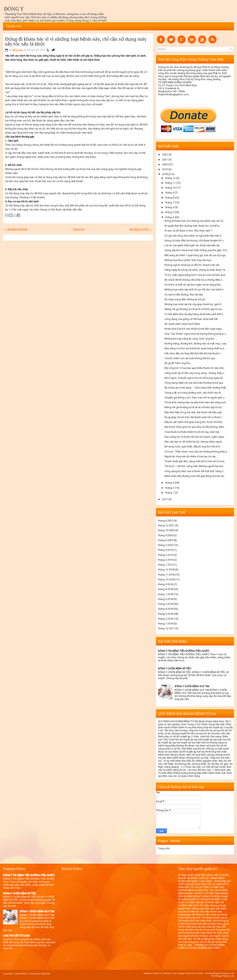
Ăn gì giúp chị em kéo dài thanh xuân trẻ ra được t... (194, 417)
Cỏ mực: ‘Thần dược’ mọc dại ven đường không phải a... (197, 452)
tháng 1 (170, 493)
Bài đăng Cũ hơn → (141, 229)
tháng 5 (170, 212)
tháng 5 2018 (165, 604)
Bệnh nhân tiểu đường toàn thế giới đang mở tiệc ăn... (195, 476)
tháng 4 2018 (165, 609)
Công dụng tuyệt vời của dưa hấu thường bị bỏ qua (194, 383)
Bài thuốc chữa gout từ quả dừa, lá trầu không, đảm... (195, 427)
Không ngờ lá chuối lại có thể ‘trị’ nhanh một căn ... (193, 265)
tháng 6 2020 (165, 540)
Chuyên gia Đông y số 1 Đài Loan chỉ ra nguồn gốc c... (195, 398)
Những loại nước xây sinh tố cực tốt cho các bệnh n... (195, 289)
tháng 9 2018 (165, 584)
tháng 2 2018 (165, 619)
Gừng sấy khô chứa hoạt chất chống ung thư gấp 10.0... (197, 250)
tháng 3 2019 (165, 555)
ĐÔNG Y (14, 9)
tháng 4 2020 (165, 545)
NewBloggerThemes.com (223, 976)
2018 (165, 174)
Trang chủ (14, 26)
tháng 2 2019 (165, 560)
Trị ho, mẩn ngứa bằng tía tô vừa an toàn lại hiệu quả (195, 275)
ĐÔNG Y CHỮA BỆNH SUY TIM (192, 686)
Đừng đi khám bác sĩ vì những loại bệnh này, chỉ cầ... (195, 221)
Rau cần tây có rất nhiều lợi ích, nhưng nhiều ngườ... (194, 442)
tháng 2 (170, 488)
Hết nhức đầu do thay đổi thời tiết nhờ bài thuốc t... (193, 353)
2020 (165, 164)
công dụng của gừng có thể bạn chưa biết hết (191, 319)
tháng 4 (170, 217)
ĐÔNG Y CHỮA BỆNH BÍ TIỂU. (175, 668)
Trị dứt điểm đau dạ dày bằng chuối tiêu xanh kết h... (195, 314)
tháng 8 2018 (165, 589)
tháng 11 (170, 183)
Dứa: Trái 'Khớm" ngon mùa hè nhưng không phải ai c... (196, 334)
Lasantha (199, 973)
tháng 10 (170, 188)
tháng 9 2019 (165, 550)
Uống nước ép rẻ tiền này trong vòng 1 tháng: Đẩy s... (195, 373)
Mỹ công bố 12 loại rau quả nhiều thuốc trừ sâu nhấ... (195, 368)
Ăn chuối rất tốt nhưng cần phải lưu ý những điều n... (194, 280)
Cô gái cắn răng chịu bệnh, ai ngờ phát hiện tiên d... (194, 236)
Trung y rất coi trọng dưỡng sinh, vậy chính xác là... (193, 393)
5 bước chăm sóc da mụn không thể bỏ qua (190, 358)
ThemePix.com (170, 973)
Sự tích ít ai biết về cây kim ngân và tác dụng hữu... (194, 285)
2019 (165, 169)
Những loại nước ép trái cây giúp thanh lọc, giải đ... (194, 304)
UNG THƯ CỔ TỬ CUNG (16, 936)
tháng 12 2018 (166, 570)
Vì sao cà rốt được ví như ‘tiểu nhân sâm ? (188, 231)
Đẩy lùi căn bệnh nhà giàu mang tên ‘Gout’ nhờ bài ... (195, 422)
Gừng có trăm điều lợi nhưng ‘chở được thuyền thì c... (195, 240)
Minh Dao (18, 50)
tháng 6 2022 (165, 521)
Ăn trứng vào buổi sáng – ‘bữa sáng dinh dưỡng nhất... (196, 388)
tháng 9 (170, 193)
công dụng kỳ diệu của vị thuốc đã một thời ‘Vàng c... (195, 471)
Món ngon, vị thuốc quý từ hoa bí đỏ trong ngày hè (194, 378)
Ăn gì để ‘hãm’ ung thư (177, 363)
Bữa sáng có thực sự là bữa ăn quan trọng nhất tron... (195, 348)
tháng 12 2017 (166, 628)
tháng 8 (170, 198)
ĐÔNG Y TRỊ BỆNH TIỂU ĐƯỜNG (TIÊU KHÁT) (184, 651)
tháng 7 (170, 202)
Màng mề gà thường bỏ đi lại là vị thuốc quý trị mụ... (194, 309)
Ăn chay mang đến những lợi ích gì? (185, 299)
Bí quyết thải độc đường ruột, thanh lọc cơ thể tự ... (193, 226)
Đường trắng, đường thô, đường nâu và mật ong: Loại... (196, 343)
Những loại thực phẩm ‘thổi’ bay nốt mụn (188, 260)
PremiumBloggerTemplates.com (219, 973)
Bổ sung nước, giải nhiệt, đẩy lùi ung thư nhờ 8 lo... (193, 446)
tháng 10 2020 (166, 530)
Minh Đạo (46, 974)
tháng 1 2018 (165, 624)
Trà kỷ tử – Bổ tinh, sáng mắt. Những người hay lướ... (195, 466)
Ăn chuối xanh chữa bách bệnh (182, 324)
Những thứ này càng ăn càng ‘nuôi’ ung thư (189, 339)
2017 (165, 499)
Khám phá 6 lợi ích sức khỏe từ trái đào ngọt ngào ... (194, 329)
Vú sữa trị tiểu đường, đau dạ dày (184, 295)
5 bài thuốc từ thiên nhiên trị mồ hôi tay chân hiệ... (193, 432)
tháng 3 (170, 483)
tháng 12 (170, 178)
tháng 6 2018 (165, 599)
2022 (165, 154)
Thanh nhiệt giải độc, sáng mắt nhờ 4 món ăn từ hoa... (195, 461)
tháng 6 (170, 207)
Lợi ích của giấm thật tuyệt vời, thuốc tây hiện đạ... (193, 245)
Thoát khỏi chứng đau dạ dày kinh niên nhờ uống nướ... (196, 402)
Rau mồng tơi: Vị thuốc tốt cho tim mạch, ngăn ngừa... (195, 437)
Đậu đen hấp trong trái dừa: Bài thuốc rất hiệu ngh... (194, 412)
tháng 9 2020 (165, 535)
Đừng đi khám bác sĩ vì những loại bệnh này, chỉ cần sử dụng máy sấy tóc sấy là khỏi (76, 41)
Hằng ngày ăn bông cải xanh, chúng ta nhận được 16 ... (196, 270)
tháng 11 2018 (166, 575)
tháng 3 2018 (165, 614)
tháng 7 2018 (165, 594)
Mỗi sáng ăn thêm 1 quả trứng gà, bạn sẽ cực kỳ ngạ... (196, 255)
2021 (165, 160)
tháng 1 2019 (165, 565)
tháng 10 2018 (166, 579)
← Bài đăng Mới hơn (16, 229)
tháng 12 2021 (166, 525)
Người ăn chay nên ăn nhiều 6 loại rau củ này (190, 456)
